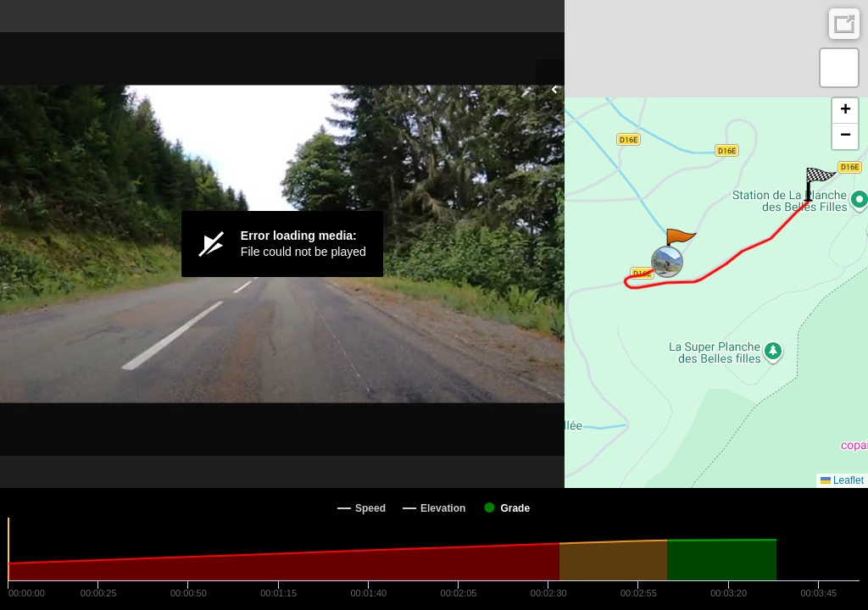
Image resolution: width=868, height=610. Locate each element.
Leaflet (842, 480)
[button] (680, 246)
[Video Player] (282, 244)
